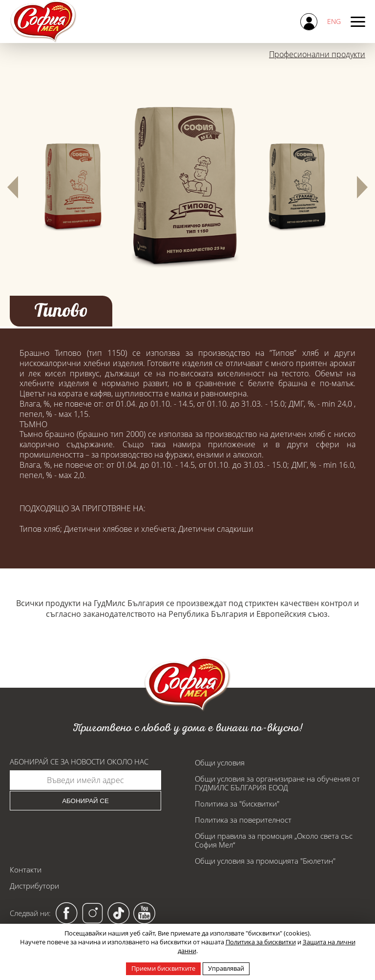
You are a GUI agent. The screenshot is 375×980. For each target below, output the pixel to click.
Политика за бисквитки (261, 942)
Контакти (26, 870)
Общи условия (220, 762)
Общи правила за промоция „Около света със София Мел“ (274, 840)
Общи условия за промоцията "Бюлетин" (265, 861)
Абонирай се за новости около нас (79, 762)
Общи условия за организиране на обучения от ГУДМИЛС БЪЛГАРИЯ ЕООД (277, 783)
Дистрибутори (34, 886)
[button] (13, 187)
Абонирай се (85, 801)
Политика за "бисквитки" (237, 804)
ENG (334, 21)
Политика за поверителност (243, 820)
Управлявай (226, 968)
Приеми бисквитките (163, 968)
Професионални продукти (317, 54)
